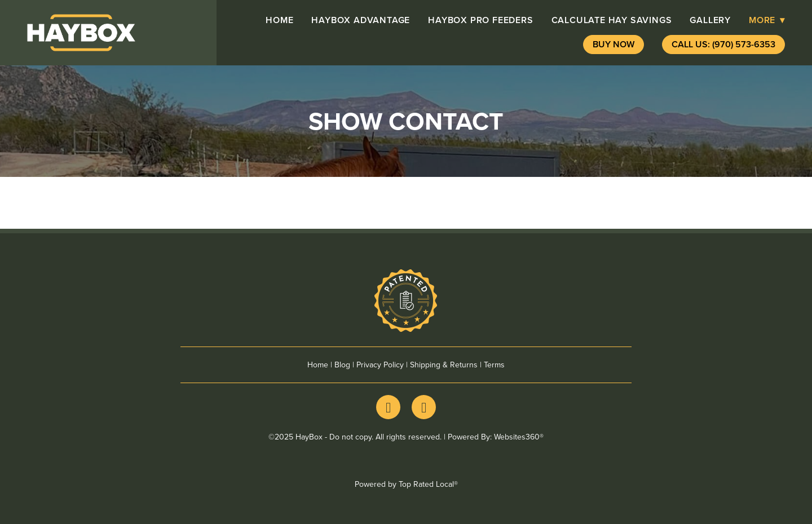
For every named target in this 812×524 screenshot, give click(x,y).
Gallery (710, 20)
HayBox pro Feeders (480, 20)
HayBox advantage (361, 20)
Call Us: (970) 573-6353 (723, 44)
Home (279, 20)
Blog (342, 365)
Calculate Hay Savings (612, 20)
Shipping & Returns (444, 365)
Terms (494, 365)
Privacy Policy (380, 365)
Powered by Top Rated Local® (406, 484)
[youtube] (424, 407)
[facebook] (388, 407)
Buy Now (614, 44)
